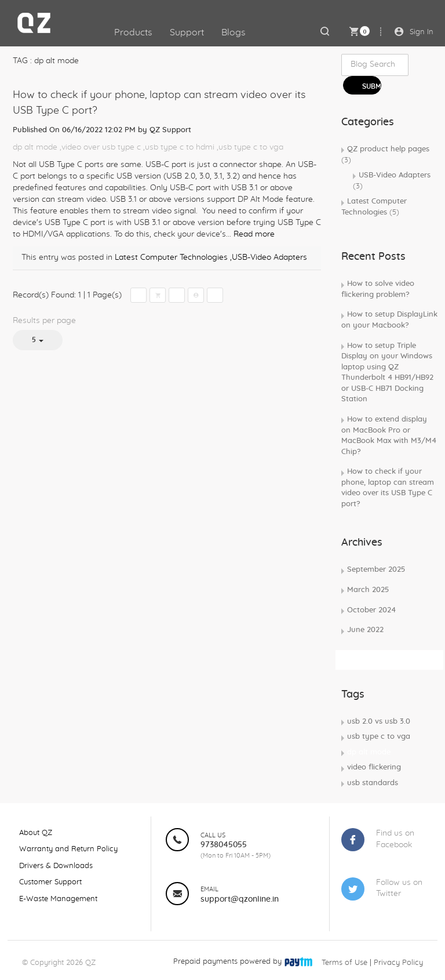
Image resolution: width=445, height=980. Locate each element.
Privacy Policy (398, 963)
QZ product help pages (385, 155)
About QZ (36, 833)
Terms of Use (344, 963)
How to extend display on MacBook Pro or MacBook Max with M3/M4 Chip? (389, 436)
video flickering (374, 767)
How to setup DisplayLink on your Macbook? (389, 320)
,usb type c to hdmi (179, 147)
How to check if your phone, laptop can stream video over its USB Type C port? (388, 488)
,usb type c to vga (250, 147)
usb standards (373, 783)
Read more (254, 234)
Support (187, 32)
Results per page (44, 321)
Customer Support (50, 882)
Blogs (234, 32)
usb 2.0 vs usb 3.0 (379, 722)
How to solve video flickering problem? (378, 289)
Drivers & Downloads (56, 866)
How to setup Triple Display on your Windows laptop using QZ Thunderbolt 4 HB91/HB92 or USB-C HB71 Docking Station (387, 373)
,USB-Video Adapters (269, 257)
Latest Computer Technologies (171, 257)
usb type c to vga (379, 737)
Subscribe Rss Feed (379, 659)
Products (133, 32)
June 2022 (365, 630)
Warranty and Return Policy (68, 849)
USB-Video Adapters (392, 181)
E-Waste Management (58, 899)
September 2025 (376, 570)
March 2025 (368, 590)
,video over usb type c (100, 147)
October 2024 (371, 610)
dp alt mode (35, 147)
